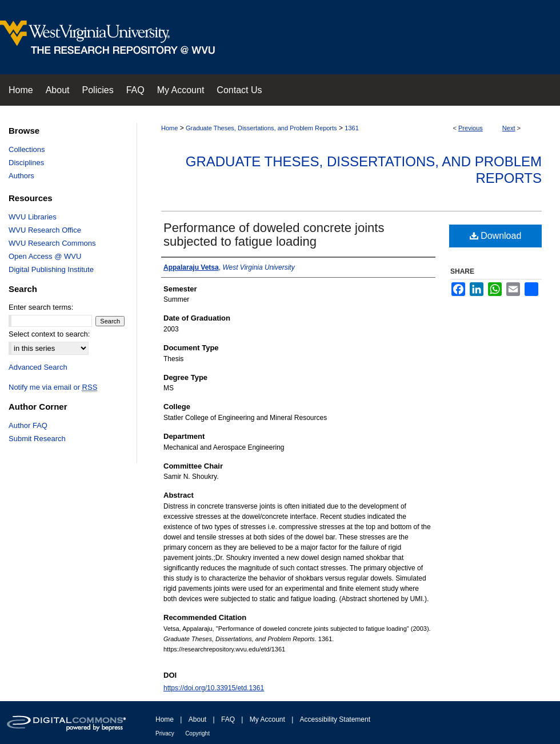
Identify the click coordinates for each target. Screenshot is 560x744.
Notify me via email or (53, 387)
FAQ (228, 719)
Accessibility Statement (335, 719)
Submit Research (37, 439)
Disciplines (26, 163)
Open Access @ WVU (45, 256)
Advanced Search (38, 367)
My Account (267, 719)
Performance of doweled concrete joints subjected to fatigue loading (274, 235)
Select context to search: (49, 334)
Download (496, 236)
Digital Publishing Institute (51, 269)
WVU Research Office (45, 230)
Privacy (165, 733)
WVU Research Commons (52, 243)
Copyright (197, 733)
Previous (471, 128)
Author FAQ (28, 425)
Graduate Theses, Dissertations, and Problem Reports (261, 128)
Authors (21, 176)
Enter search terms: (41, 307)
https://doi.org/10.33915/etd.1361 (214, 688)
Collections (27, 149)
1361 (351, 128)
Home (169, 128)
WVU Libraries (33, 217)
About (197, 719)
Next (509, 128)
